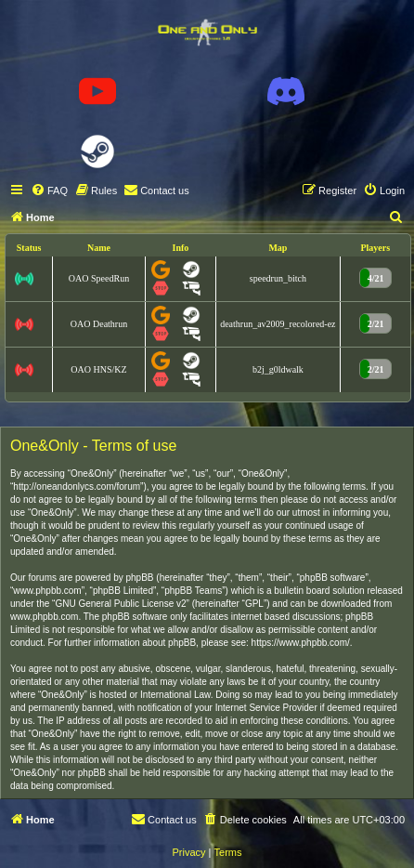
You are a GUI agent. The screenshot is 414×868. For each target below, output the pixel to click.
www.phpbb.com (44, 617)
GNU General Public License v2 (120, 604)
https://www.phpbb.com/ (301, 643)
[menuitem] (49, 191)
